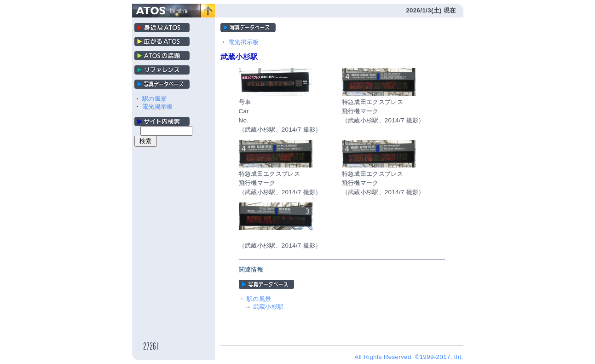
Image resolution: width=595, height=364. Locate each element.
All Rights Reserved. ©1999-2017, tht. (409, 357)
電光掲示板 (158, 107)
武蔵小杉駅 (269, 307)
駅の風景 (154, 99)
